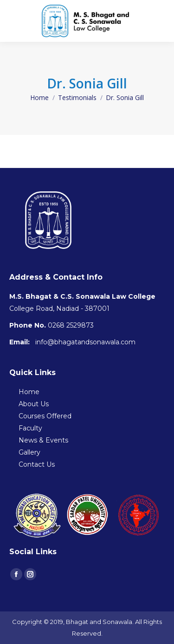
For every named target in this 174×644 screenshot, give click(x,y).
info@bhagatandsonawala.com (85, 342)
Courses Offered (45, 416)
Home (39, 97)
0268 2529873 (71, 325)
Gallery (29, 452)
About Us (34, 404)
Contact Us (37, 464)
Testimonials (77, 97)
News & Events (43, 440)
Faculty (30, 428)
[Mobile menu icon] (160, 21)
